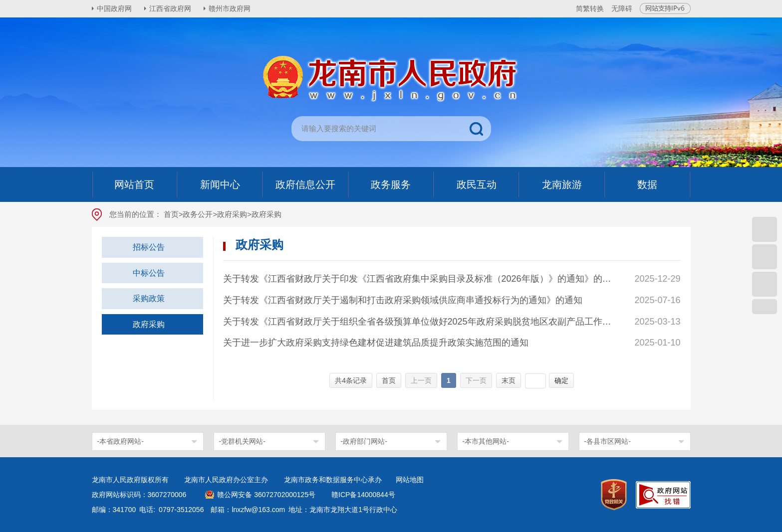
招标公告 (149, 247)
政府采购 (232, 214)
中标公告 (149, 273)
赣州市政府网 (230, 8)
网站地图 (410, 480)
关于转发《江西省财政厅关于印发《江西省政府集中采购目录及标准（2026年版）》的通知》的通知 (419, 279)
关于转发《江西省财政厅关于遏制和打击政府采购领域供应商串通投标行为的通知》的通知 (403, 300)
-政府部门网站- (364, 441)
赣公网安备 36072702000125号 (266, 495)
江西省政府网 (170, 8)
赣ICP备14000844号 (363, 495)
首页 (171, 214)
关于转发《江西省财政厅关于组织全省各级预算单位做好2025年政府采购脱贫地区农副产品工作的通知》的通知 (419, 322)
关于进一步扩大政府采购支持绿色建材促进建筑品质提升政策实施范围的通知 (376, 343)
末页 (509, 380)
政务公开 (198, 214)
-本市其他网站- (486, 441)
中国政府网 (114, 8)
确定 (561, 380)
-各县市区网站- (608, 441)
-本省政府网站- (121, 441)
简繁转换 (590, 8)
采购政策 (149, 298)
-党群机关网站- (242, 441)
